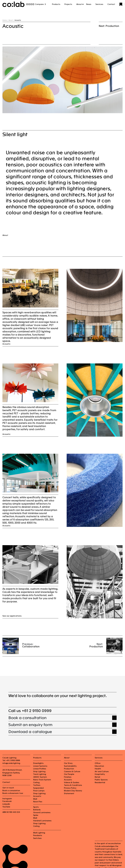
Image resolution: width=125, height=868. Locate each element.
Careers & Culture (72, 771)
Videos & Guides (72, 782)
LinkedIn (6, 804)
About (5, 235)
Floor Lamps (39, 791)
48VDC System (40, 777)
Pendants (38, 835)
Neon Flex (38, 802)
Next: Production (109, 26)
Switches (37, 838)
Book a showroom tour (13, 793)
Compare (39, 4)
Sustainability (70, 766)
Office (98, 763)
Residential (100, 782)
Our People (69, 774)
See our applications (12, 616)
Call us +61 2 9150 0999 (30, 711)
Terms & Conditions (73, 785)
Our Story (68, 763)
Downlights (38, 763)
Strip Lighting (39, 771)
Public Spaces (101, 780)
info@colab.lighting (11, 763)
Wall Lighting (39, 833)
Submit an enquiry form (30, 725)
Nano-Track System (42, 780)
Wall (35, 799)
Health (98, 769)
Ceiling (36, 782)
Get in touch (8, 788)
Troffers (37, 785)
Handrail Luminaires (42, 821)
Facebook (7, 801)
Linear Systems (40, 766)
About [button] (79, 4)
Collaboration (31, 647)
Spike (36, 815)
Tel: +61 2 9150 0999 (11, 760)
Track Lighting (40, 774)
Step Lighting (39, 793)
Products (56, 4)
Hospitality (100, 774)
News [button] (89, 4)
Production (96, 647)
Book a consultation (27, 718)
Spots (36, 807)
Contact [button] (111, 4)
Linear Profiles (40, 769)
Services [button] (99, 4)
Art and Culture (102, 771)
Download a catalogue (30, 732)
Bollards (37, 810)
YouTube (6, 807)
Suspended (38, 788)
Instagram (7, 799)
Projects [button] (68, 4)
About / (11, 20)
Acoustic (6, 344)
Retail (97, 777)
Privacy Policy (70, 788)
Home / (5, 20)
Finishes (68, 777)
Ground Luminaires (42, 812)
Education (99, 766)
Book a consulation (11, 790)
